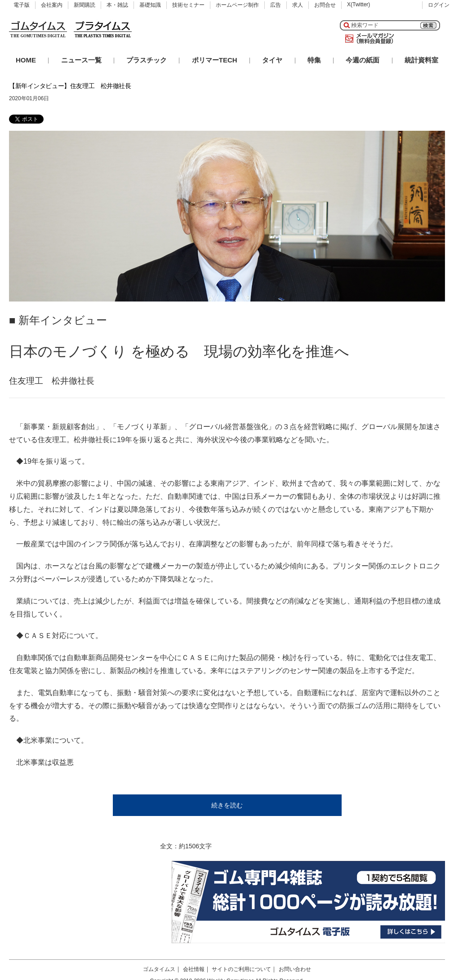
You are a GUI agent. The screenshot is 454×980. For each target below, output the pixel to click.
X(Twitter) (358, 4)
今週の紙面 (363, 60)
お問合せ (325, 5)
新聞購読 (85, 5)
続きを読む (227, 805)
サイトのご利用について (241, 969)
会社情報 (194, 969)
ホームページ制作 (237, 5)
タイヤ (272, 60)
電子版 (22, 5)
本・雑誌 (117, 5)
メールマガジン (368, 39)
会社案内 (52, 5)
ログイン (439, 5)
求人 (298, 5)
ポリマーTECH (215, 60)
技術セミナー (188, 5)
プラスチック (147, 60)
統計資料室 (421, 60)
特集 (314, 60)
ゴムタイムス (159, 969)
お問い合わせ (295, 969)
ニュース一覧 (81, 60)
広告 (276, 5)
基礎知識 (150, 5)
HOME (26, 60)
